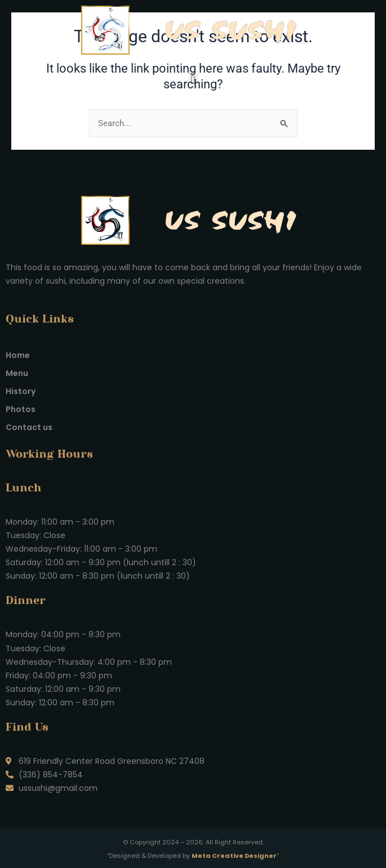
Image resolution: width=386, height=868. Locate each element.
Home (18, 355)
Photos (21, 409)
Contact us (29, 427)
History (21, 391)
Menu (17, 373)
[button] (193, 80)
